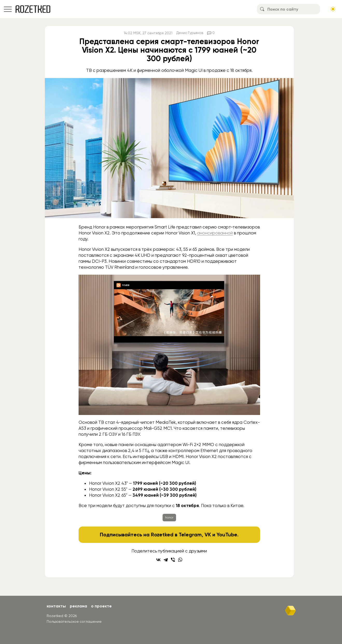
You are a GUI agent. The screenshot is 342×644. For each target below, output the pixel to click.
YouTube (227, 535)
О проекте (103, 606)
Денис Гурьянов (190, 33)
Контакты (56, 606)
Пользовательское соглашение (74, 621)
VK (208, 535)
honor (169, 517)
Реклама (79, 606)
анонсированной (215, 233)
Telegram (190, 535)
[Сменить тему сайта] (333, 9)
